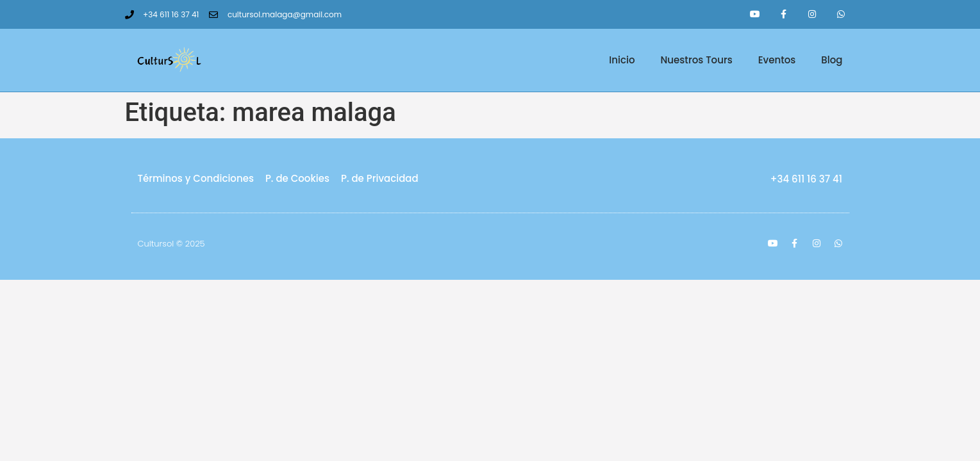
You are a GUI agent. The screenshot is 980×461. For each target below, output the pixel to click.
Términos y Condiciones (196, 178)
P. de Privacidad (380, 178)
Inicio (622, 60)
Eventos (777, 60)
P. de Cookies (297, 178)
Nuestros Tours (697, 60)
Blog (832, 60)
